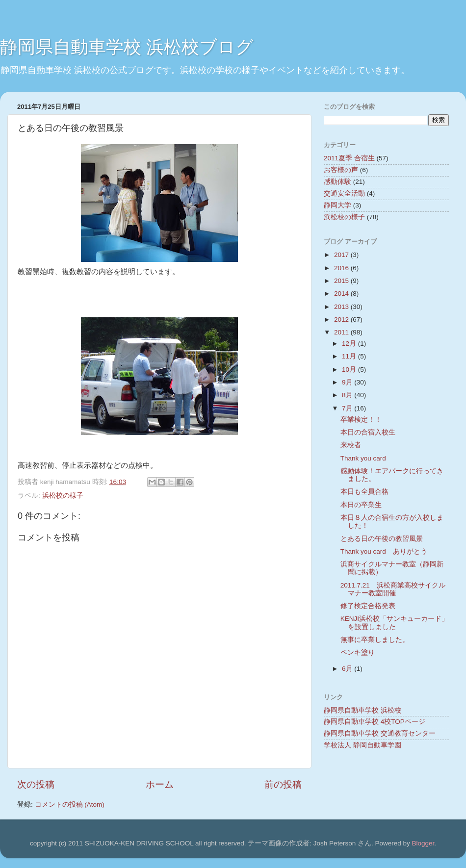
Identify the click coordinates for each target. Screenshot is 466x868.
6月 (348, 669)
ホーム (160, 784)
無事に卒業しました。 (375, 640)
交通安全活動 (344, 193)
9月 (348, 382)
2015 (342, 281)
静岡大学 (337, 205)
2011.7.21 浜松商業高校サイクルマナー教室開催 (393, 589)
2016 (342, 268)
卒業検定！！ (361, 420)
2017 (342, 255)
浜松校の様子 (63, 496)
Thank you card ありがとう (384, 551)
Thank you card (363, 458)
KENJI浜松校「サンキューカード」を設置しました (394, 623)
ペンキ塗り (358, 652)
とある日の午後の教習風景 (382, 539)
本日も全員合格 (364, 492)
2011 (342, 332)
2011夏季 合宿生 (349, 158)
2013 (342, 307)
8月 (348, 395)
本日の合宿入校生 (368, 432)
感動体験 (337, 182)
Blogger (423, 843)
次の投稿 (36, 784)
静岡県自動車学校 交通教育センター (380, 733)
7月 (348, 408)
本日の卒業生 (361, 505)
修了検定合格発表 (368, 606)
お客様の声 (341, 170)
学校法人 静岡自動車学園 (362, 745)
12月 (350, 344)
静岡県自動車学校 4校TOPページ (375, 722)
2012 (342, 319)
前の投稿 (283, 784)
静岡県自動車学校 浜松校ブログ (127, 47)
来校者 (351, 445)
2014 (342, 294)
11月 (350, 356)
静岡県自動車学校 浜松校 (362, 710)
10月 (350, 370)
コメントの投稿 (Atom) (70, 804)
